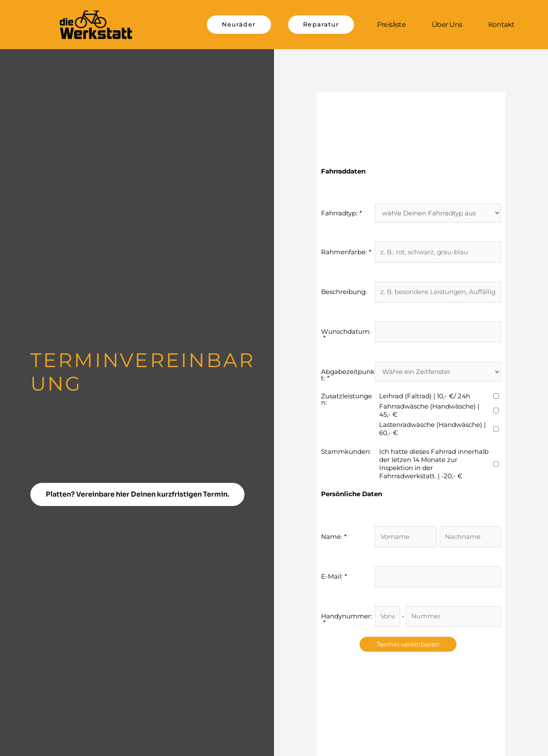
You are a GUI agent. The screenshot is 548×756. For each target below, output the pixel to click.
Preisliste (392, 25)
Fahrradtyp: (339, 213)
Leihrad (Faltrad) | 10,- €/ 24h (425, 396)
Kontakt (501, 25)
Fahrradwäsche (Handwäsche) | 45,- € (429, 410)
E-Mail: (332, 576)
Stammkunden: (346, 452)
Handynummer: (346, 616)
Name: (331, 537)
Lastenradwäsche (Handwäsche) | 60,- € (432, 429)
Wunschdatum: (346, 331)
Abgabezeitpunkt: (348, 375)
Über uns (447, 25)
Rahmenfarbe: (344, 252)
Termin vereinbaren (408, 644)
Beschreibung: (344, 292)
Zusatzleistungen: (346, 399)
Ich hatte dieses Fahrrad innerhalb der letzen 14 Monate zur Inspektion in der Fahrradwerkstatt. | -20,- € (434, 464)
